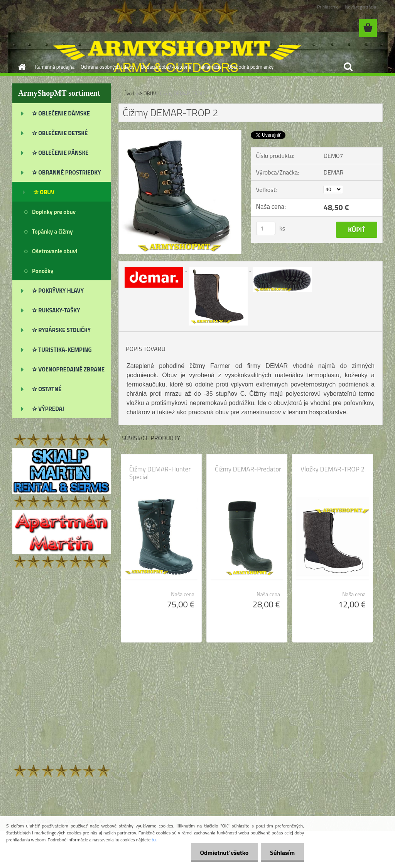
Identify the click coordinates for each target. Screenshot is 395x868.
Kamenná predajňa (55, 67)
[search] (348, 67)
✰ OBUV (147, 93)
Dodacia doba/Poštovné (166, 67)
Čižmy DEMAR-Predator (248, 469)
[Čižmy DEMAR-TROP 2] (180, 133)
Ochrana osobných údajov (108, 67)
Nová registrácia (360, 7)
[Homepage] (20, 67)
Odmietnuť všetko (223, 853)
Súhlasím (282, 853)
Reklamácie (210, 67)
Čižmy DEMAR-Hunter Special (160, 473)
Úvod (129, 93)
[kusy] (266, 228)
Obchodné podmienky (251, 67)
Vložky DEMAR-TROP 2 (333, 469)
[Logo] (65, 29)
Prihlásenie (328, 7)
